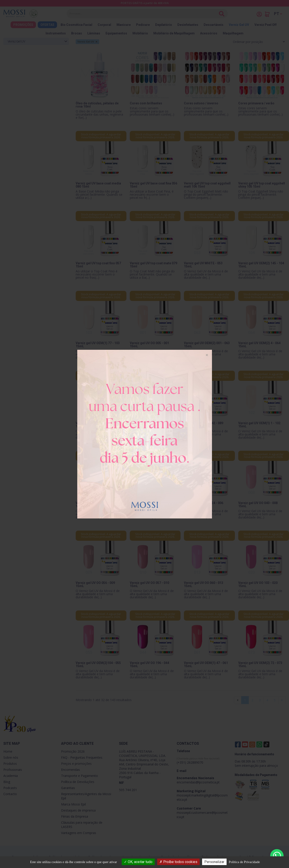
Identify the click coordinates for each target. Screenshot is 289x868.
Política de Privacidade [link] (244, 862)
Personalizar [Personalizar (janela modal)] (214, 862)
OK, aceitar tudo (138, 862)
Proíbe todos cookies (178, 862)
